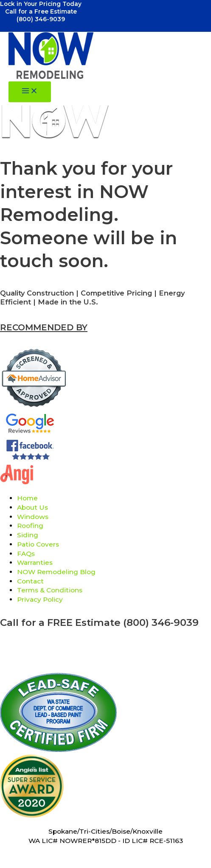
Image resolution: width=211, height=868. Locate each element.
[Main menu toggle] (30, 92)
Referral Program (105, 646)
